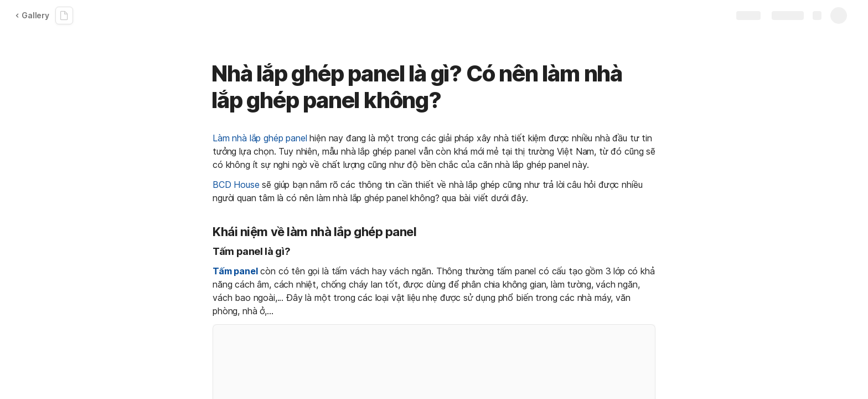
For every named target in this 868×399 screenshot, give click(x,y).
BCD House (236, 185)
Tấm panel (235, 271)
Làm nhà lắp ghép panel (260, 138)
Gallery (32, 15)
